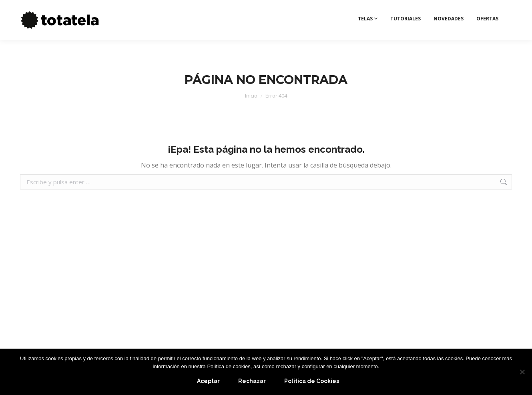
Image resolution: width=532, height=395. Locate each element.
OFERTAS (487, 34)
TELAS (368, 34)
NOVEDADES (449, 34)
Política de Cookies (312, 381)
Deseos (497, 8)
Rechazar (252, 381)
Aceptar (208, 381)
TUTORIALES (406, 34)
